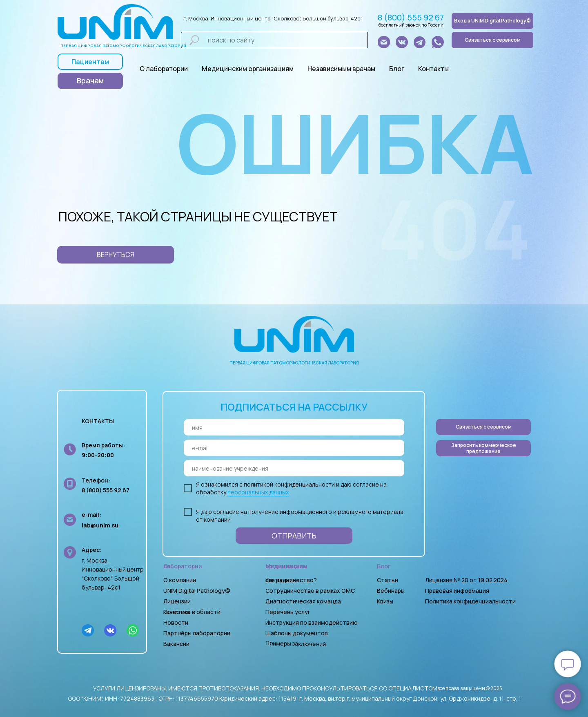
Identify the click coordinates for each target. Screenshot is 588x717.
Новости (176, 622)
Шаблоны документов (297, 633)
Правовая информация (457, 591)
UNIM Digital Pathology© (197, 591)
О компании (180, 580)
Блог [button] (397, 69)
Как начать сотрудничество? (291, 580)
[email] (294, 448)
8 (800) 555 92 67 (411, 17)
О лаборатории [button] (164, 69)
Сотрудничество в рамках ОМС (310, 591)
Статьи (388, 580)
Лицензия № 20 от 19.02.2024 (466, 580)
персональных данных (258, 492)
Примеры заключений (296, 643)
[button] (483, 448)
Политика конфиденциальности (470, 601)
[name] (294, 427)
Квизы (385, 601)
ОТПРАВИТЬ (294, 536)
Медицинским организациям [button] (248, 69)
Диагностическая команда (303, 601)
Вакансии (176, 644)
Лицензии (177, 601)
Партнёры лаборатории (197, 633)
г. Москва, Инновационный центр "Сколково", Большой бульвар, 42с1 (273, 18)
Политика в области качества (192, 612)
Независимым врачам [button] (341, 69)
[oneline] (294, 468)
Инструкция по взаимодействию (312, 622)
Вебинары (391, 591)
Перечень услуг (288, 612)
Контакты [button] (433, 69)
